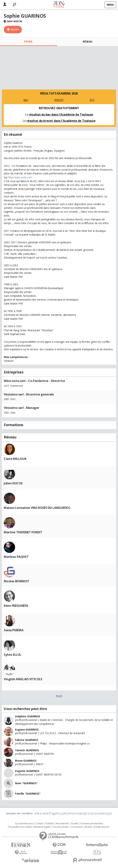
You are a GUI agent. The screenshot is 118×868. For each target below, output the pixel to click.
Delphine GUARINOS (28, 716)
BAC (26, 100)
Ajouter (15, 29)
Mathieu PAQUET (16, 557)
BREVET (59, 100)
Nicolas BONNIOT (16, 581)
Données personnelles (92, 824)
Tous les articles (61, 827)
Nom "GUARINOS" (26, 783)
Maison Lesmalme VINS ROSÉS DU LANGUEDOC (37, 508)
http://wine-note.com (20, 177)
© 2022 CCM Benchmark (97, 827)
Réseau (87, 42)
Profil (28, 42)
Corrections (77, 827)
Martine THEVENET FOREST (23, 532)
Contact (39, 824)
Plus (59, 696)
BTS (92, 100)
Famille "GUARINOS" (28, 794)
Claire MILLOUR (15, 459)
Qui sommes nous (24, 824)
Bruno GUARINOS (26, 761)
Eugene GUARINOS (27, 729)
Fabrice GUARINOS (27, 740)
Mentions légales (42, 827)
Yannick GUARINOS (27, 750)
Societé (74, 824)
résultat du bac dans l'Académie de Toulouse (61, 115)
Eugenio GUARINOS (27, 771)
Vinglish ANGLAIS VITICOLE (23, 679)
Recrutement (62, 824)
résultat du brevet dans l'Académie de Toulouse (61, 121)
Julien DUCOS (13, 483)
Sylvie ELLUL (13, 655)
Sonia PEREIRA (14, 630)
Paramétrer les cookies (21, 827)
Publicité (50, 824)
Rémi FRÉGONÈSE (16, 606)
